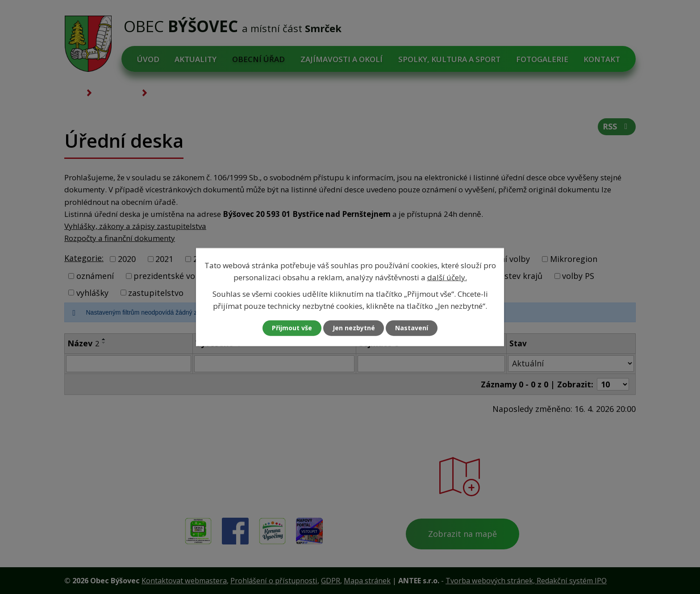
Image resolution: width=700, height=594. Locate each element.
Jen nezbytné (354, 328)
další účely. (447, 277)
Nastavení (412, 328)
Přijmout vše (292, 328)
